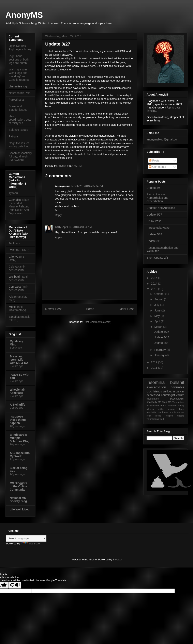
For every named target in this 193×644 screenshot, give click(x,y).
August (159, 299)
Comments (158, 167)
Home (90, 309)
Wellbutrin (15, 277)
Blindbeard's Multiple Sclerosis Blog (20, 438)
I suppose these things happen (18, 420)
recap (158, 416)
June (158, 310)
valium (180, 395)
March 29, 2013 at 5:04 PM (87, 186)
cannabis (177, 387)
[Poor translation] (15, 585)
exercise (172, 406)
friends (158, 391)
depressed (153, 395)
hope (182, 409)
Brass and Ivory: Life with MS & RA (19, 360)
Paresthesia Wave (158, 228)
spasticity (152, 402)
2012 (155, 362)
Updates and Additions (161, 208)
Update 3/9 (161, 343)
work (162, 419)
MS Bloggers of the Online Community (18, 486)
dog (149, 391)
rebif (149, 416)
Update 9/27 (154, 215)
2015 (155, 278)
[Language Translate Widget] (26, 538)
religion (169, 416)
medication (153, 399)
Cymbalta (15, 287)
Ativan (13, 297)
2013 (155, 289)
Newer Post (53, 309)
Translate (30, 544)
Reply (58, 215)
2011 (155, 368)
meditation (152, 412)
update (181, 416)
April (158, 321)
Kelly (58, 227)
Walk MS (167, 402)
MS (160, 402)
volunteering (153, 419)
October (160, 294)
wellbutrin (169, 391)
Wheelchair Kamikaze (17, 391)
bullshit (177, 382)
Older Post (126, 309)
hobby (161, 409)
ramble (172, 412)
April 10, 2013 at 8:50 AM (77, 227)
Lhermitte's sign (19, 86)
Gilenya (14, 257)
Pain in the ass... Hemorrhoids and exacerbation (157, 198)
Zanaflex (14, 317)
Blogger (117, 560)
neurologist (168, 395)
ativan (181, 402)
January (160, 355)
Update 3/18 (161, 337)
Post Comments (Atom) (97, 322)
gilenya (150, 409)
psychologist (177, 399)
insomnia (156, 382)
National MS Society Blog (18, 499)
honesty (171, 409)
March (159, 327)
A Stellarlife (18, 405)
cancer (180, 391)
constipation (153, 406)
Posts (154, 160)
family (181, 406)
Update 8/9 (154, 241)
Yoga (175, 402)
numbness (163, 412)
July (157, 305)
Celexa (13, 267)
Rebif (12, 250)
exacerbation (156, 387)
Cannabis (15, 200)
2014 (155, 284)
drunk (163, 406)
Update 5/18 (154, 234)
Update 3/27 (161, 332)
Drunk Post (154, 221)
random (180, 412)
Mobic (12, 307)
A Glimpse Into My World (20, 455)
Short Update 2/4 (157, 258)
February (160, 350)
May (157, 316)
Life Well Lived (20, 509)
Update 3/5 (154, 188)
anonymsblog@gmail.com (163, 139)
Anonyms (63, 166)
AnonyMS (24, 15)
